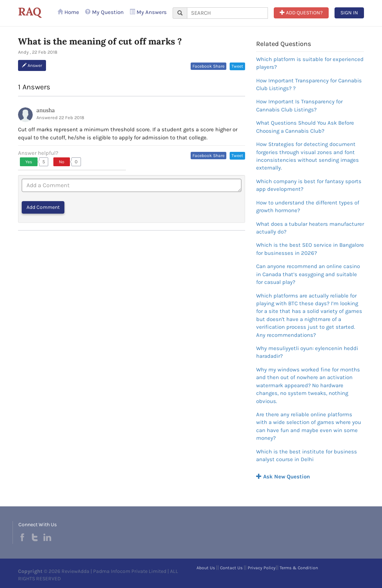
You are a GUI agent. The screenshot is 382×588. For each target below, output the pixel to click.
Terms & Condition (299, 568)
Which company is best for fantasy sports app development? (309, 185)
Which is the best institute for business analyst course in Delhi (307, 455)
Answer (32, 65)
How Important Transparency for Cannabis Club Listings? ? (309, 84)
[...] (227, 13)
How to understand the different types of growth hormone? (308, 206)
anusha (46, 110)
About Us (206, 568)
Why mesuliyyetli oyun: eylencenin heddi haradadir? (307, 352)
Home (68, 12)
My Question (104, 12)
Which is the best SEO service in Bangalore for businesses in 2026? (310, 249)
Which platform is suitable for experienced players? (310, 63)
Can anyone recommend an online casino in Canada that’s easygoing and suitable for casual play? (308, 274)
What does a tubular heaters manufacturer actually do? (310, 228)
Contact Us (231, 568)
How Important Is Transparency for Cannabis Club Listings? (299, 105)
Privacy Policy (262, 568)
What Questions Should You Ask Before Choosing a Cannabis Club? (305, 127)
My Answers (148, 12)
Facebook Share (208, 66)
